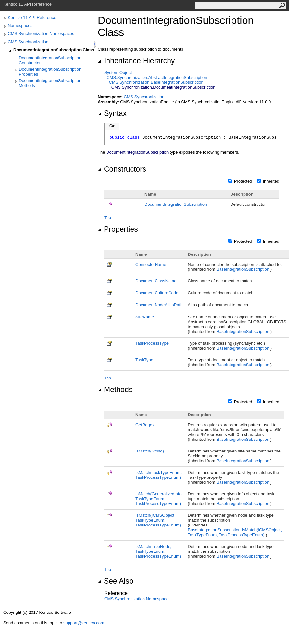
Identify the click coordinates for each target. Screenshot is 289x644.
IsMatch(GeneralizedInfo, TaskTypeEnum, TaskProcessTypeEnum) (159, 499)
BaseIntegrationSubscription (243, 269)
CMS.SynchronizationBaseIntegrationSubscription (156, 82)
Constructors (122, 169)
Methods (115, 390)
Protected (243, 181)
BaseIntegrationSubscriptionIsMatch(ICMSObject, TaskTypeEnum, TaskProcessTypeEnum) (235, 532)
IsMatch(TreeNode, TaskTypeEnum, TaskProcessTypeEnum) (158, 551)
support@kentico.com (84, 623)
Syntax (112, 113)
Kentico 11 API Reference (32, 17)
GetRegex (145, 425)
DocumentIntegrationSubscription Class (54, 50)
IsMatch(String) (150, 451)
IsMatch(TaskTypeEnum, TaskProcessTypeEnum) (158, 475)
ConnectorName (151, 264)
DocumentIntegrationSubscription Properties (50, 72)
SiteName (145, 317)
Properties (118, 229)
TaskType (144, 360)
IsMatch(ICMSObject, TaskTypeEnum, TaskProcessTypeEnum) (158, 520)
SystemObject (118, 73)
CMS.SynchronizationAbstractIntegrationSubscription (157, 77)
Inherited (271, 181)
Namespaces (20, 25)
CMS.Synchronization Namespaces (41, 34)
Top (108, 218)
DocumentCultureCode (157, 293)
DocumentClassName (156, 281)
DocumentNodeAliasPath (159, 305)
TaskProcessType (152, 343)
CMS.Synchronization (28, 42)
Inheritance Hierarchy (136, 61)
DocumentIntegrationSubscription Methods (50, 83)
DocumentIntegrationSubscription (176, 204)
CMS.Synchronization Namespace (136, 599)
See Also (116, 581)
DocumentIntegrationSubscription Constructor (50, 60)
